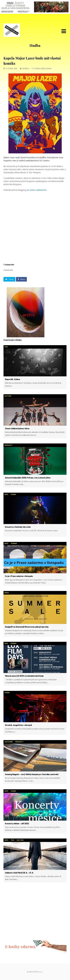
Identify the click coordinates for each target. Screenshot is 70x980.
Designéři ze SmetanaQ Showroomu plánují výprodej (27, 627)
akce (6, 494)
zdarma (14, 544)
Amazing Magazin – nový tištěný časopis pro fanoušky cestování (32, 774)
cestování (9, 742)
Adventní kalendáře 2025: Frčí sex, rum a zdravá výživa (28, 478)
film (6, 347)
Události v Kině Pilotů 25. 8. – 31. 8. (19, 873)
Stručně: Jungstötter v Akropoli (18, 725)
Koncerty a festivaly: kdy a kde (18, 527)
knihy (43, 68)
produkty (8, 445)
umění (49, 68)
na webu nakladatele (37, 190)
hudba (37, 68)
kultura (8, 396)
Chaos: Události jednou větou (17, 429)
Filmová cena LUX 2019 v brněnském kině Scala (24, 676)
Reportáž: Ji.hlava (12, 379)
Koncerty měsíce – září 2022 (17, 824)
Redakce (26, 68)
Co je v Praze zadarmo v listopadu (19, 576)
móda (7, 593)
